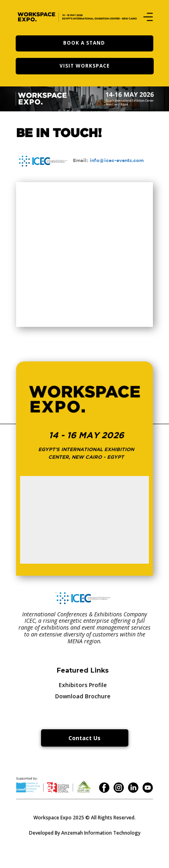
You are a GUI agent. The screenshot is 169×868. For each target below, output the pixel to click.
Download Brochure (83, 696)
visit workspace (85, 66)
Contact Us (84, 738)
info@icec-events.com (117, 160)
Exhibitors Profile (83, 685)
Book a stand (84, 43)
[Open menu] (148, 17)
